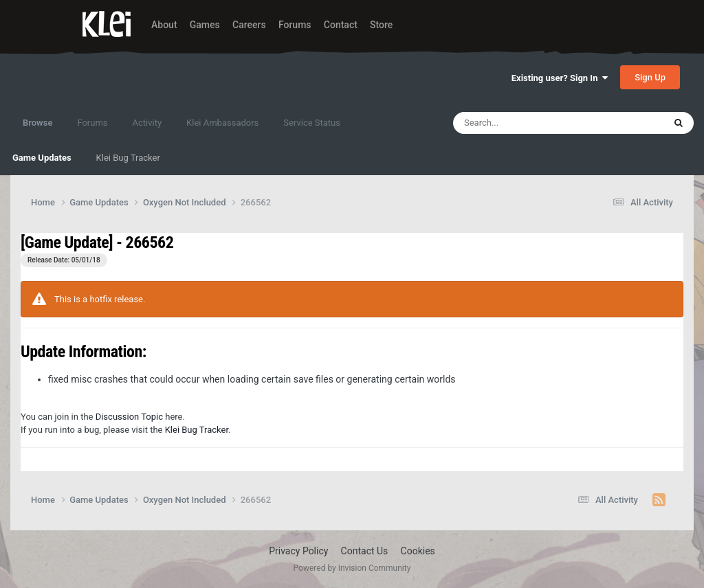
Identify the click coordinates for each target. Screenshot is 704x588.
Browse (37, 129)
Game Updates (42, 158)
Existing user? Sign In (560, 78)
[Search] (523, 123)
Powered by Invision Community (352, 568)
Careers (249, 25)
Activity (147, 123)
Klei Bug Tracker (128, 158)
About (164, 25)
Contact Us (365, 551)
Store (381, 25)
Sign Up (650, 77)
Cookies (418, 551)
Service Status (312, 123)
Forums (295, 25)
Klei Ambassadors (222, 123)
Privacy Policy (298, 551)
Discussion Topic (129, 417)
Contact (341, 25)
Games (205, 25)
